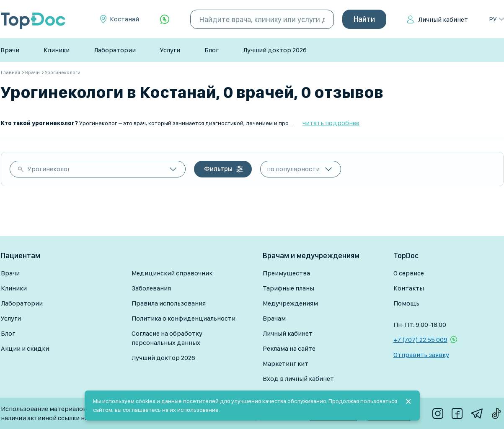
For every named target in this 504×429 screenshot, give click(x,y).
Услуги (170, 50)
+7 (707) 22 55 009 (420, 340)
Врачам (274, 318)
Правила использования (169, 303)
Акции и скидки (25, 348)
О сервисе (409, 273)
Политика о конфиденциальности (184, 318)
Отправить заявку (421, 355)
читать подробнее (331, 123)
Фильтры (218, 169)
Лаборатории (115, 50)
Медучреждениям (290, 303)
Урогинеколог (49, 169)
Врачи (10, 50)
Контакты (409, 288)
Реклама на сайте (289, 348)
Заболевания (151, 288)
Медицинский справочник (172, 273)
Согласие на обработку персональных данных (167, 338)
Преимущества (286, 273)
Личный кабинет (443, 19)
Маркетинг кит (286, 363)
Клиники (57, 50)
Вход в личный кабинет (298, 379)
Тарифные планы (288, 288)
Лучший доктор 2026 (275, 50)
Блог (212, 50)
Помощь (406, 303)
